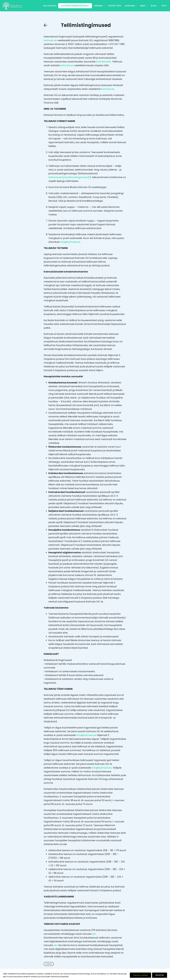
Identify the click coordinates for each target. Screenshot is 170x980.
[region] (85, 974)
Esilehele (49, 964)
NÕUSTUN (160, 975)
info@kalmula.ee (70, 242)
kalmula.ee (50, 40)
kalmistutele (104, 62)
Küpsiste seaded (140, 975)
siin (94, 934)
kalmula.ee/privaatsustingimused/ (69, 177)
